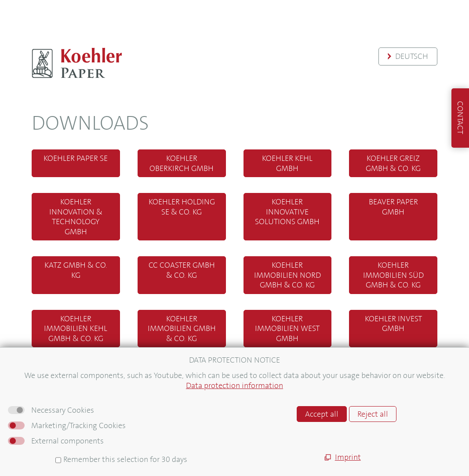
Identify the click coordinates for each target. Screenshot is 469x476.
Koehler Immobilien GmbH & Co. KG (182, 329)
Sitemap (30, 416)
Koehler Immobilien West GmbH (287, 329)
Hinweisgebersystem (52, 455)
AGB (23, 435)
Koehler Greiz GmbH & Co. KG (393, 163)
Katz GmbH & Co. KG (76, 270)
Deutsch (412, 56)
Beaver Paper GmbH (393, 207)
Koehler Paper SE (76, 158)
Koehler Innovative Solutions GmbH (287, 212)
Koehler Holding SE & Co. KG (182, 207)
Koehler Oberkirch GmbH (182, 163)
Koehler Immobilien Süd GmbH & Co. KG (393, 275)
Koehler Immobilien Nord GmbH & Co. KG (287, 275)
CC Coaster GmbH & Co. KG (182, 270)
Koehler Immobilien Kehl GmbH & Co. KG (76, 329)
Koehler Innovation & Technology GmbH (76, 217)
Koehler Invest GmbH (393, 324)
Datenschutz (37, 445)
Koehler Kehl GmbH (287, 163)
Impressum (35, 426)
